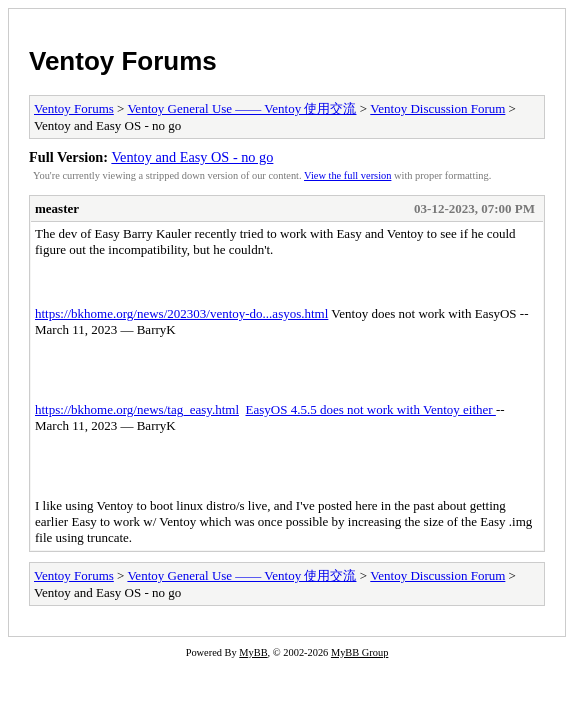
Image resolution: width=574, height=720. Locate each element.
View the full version (347, 175)
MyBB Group (359, 652)
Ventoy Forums (123, 61)
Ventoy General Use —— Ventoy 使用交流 (241, 108)
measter (57, 208)
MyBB (253, 652)
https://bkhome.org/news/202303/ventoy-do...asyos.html (181, 313)
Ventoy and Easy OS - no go (192, 157)
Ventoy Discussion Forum (437, 108)
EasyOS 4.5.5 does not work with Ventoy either (371, 409)
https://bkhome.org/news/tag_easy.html (137, 409)
